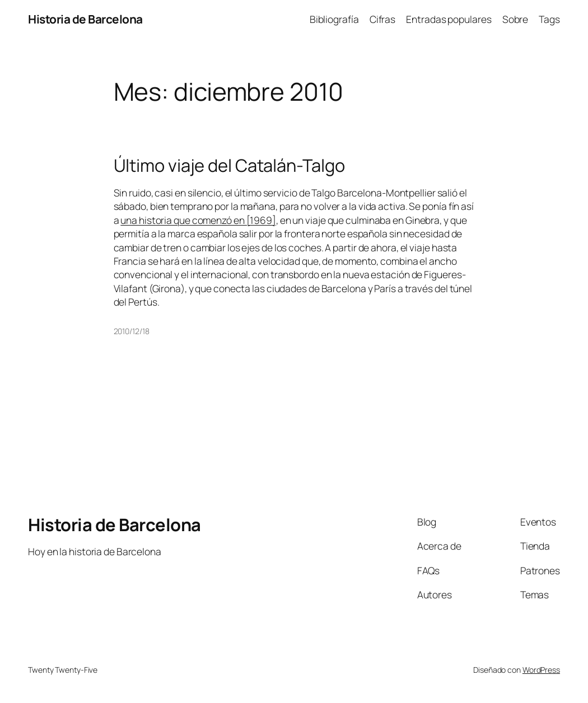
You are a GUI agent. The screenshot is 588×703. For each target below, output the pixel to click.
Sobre (515, 19)
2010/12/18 (132, 331)
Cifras (382, 19)
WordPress (541, 670)
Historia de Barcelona (85, 19)
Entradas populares (449, 19)
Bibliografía (334, 19)
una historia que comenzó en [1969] (198, 220)
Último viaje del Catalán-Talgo (229, 165)
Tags (549, 19)
